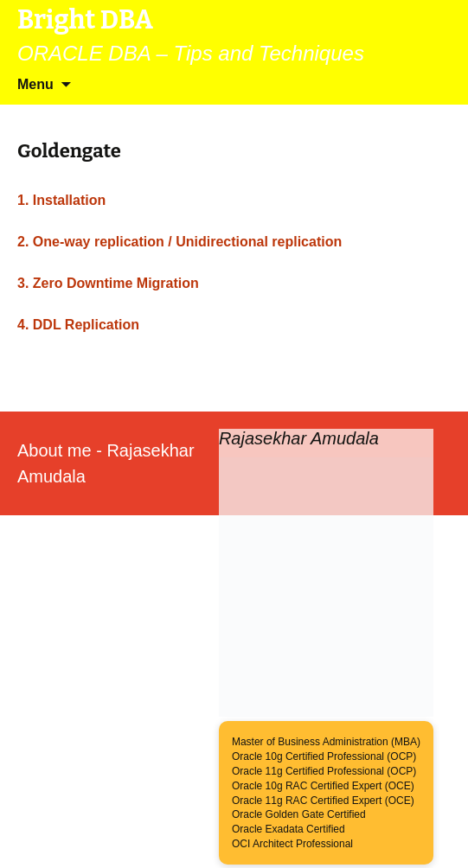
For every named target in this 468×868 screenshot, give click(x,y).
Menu (35, 84)
